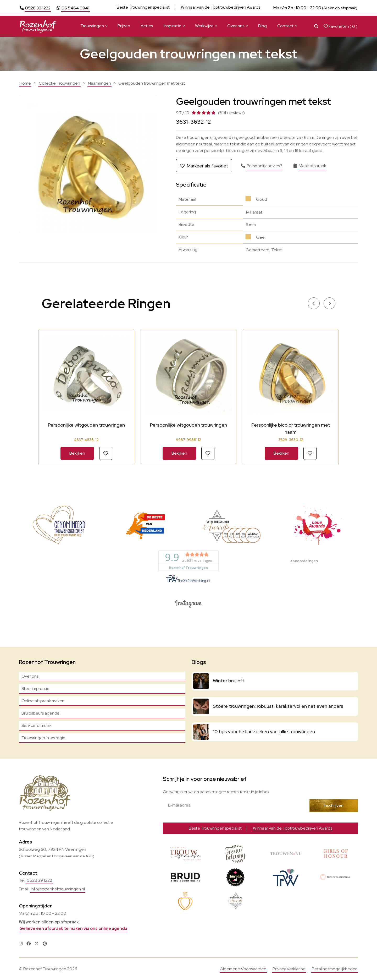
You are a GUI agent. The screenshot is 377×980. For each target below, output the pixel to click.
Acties (147, 26)
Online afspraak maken (43, 701)
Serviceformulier (37, 725)
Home (25, 83)
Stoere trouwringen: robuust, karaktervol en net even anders (278, 706)
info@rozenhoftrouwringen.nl (58, 889)
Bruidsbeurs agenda (40, 713)
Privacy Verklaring (289, 969)
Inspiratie (173, 26)
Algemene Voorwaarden (243, 969)
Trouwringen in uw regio (43, 738)
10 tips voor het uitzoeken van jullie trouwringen (264, 731)
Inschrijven (334, 805)
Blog (262, 26)
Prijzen (124, 26)
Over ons (236, 26)
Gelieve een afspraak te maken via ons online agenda (73, 929)
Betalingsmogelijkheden (335, 969)
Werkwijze (204, 26)
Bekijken (77, 453)
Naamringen (99, 83)
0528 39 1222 (38, 8)
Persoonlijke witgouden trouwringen (86, 425)
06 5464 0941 (75, 8)
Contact (285, 26)
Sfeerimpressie (35, 688)
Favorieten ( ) (340, 26)
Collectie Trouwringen (59, 83)
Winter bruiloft (229, 681)
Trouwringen (92, 26)
